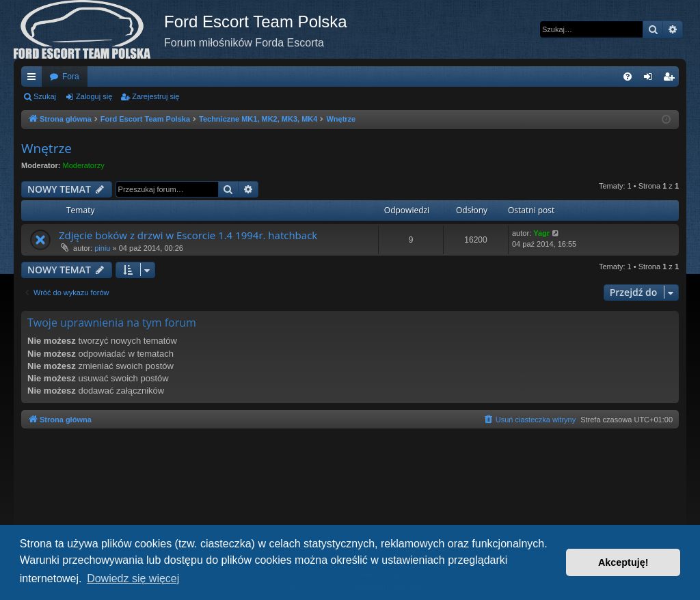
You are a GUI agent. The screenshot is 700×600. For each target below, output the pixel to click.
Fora (71, 77)
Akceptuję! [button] (623, 562)
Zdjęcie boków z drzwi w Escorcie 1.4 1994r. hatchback (188, 235)
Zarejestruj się (156, 96)
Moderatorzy (84, 165)
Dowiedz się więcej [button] (133, 578)
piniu (102, 248)
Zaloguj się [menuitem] (651, 79)
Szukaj (45, 96)
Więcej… (34, 79)
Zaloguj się (94, 96)
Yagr (541, 233)
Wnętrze (46, 148)
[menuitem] (628, 77)
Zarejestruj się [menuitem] (671, 79)
